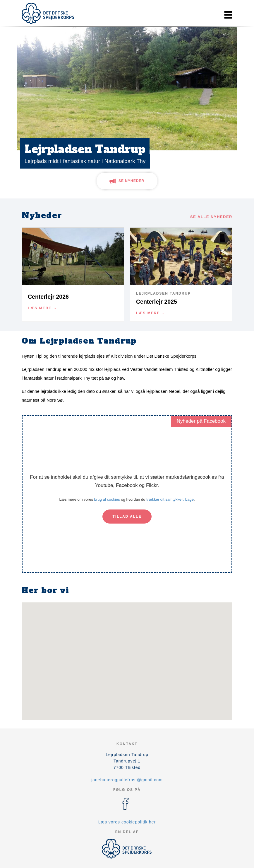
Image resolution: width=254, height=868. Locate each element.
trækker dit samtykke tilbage (170, 499)
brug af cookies (107, 499)
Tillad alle (127, 517)
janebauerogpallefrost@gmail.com (127, 780)
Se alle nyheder (211, 217)
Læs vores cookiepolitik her (127, 822)
